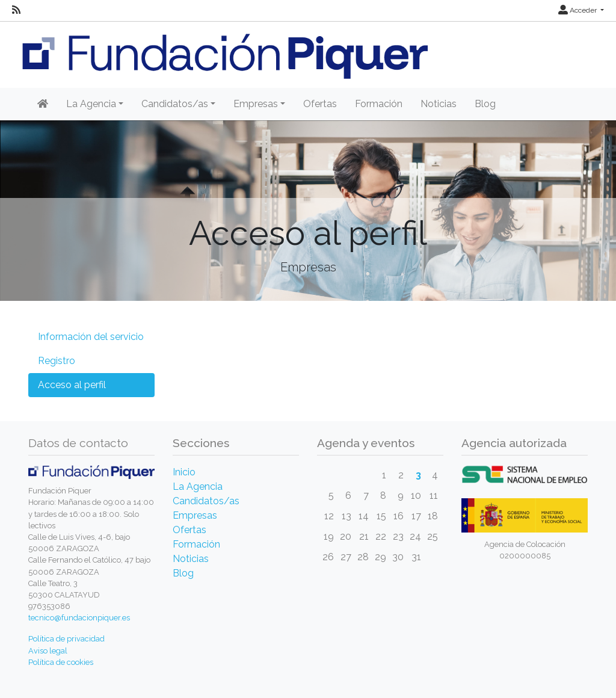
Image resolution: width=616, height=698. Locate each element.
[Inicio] (43, 104)
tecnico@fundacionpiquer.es (79, 618)
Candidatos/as (206, 501)
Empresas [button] (256, 104)
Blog (485, 104)
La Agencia (198, 486)
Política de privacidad (66, 639)
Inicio (184, 472)
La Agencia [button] (91, 104)
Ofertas (320, 104)
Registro (57, 361)
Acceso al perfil (72, 385)
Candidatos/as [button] (175, 104)
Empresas (195, 515)
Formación (379, 104)
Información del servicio (91, 337)
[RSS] (16, 10)
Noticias (439, 104)
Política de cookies (61, 662)
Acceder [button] (578, 10)
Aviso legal (48, 651)
